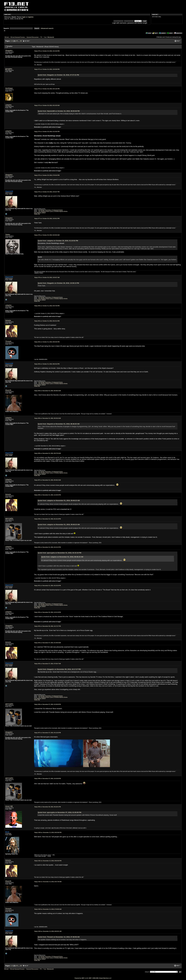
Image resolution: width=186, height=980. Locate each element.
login (24, 17)
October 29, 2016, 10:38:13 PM (47, 219)
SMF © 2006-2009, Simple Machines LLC (100, 978)
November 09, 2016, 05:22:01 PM (48, 807)
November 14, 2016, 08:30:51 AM (48, 931)
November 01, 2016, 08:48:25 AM (48, 391)
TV (41, 37)
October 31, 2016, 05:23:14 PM (47, 321)
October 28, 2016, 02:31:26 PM (47, 89)
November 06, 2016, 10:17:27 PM (48, 626)
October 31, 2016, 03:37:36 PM (47, 306)
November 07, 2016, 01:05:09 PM (48, 704)
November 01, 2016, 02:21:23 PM (48, 547)
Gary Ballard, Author (40, 213)
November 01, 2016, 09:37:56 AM (48, 453)
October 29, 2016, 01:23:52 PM (47, 132)
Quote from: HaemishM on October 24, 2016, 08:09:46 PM (59, 111)
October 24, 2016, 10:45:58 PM (47, 69)
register (31, 17)
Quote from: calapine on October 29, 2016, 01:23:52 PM (58, 241)
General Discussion (33, 37)
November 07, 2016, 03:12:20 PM (48, 733)
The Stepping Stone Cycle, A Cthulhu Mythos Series (53, 211)
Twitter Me (37, 214)
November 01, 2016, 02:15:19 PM (48, 519)
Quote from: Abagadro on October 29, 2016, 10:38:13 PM (58, 283)
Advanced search (47, 28)
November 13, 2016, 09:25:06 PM (48, 832)
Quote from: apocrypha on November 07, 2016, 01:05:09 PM (59, 812)
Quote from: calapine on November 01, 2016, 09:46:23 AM (59, 501)
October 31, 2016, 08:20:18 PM (47, 364)
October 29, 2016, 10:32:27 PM (47, 192)
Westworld (51, 37)
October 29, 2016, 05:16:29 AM (47, 105)
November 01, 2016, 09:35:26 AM (48, 418)
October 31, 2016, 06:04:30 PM (47, 342)
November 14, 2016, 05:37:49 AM (48, 882)
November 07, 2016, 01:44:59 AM (48, 643)
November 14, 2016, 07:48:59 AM (48, 909)
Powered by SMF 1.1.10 (81, 978)
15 (21, 41)
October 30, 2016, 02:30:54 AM (47, 235)
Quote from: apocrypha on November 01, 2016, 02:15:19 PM (59, 553)
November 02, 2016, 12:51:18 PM (48, 612)
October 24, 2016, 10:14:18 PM (47, 51)
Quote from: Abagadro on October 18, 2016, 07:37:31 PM (58, 75)
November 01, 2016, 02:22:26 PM (48, 586)
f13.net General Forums (18, 37)
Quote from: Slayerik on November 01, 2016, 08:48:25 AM (59, 424)
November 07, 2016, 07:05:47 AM (48, 664)
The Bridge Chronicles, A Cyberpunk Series (51, 210)
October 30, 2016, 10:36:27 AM (47, 277)
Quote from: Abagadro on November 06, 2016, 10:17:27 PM (59, 669)
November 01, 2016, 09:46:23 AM (48, 480)
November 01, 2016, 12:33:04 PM (48, 495)
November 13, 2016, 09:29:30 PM (48, 861)
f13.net (7, 37)
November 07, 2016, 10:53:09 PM (48, 779)
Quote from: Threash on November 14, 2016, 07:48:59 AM (59, 937)
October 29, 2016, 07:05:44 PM (47, 175)
